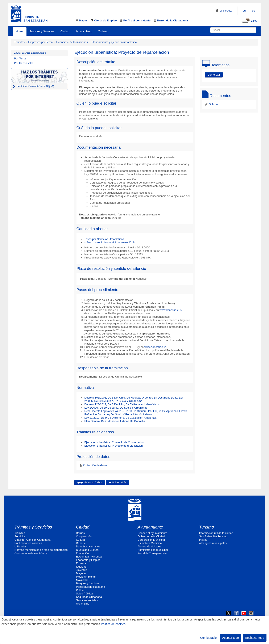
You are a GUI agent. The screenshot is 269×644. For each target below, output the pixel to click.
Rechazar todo (255, 638)
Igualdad (81, 567)
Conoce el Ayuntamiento (152, 533)
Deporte (81, 543)
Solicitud (212, 104)
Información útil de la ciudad (216, 533)
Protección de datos (95, 465)
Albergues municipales (213, 543)
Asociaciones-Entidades (30, 53)
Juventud (82, 570)
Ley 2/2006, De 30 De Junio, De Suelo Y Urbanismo (116, 408)
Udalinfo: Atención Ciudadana (32, 540)
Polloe (80, 590)
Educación (82, 553)
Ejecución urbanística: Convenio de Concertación (114, 442)
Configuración (209, 638)
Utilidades (20, 546)
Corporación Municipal (151, 540)
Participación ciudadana (91, 587)
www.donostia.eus (170, 310)
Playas (203, 540)
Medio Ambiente (86, 577)
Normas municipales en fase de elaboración (41, 550)
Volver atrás (117, 482)
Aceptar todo (230, 638)
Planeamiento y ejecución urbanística (114, 42)
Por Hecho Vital (24, 63)
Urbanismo (83, 604)
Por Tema (20, 58)
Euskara (81, 563)
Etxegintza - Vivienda (89, 557)
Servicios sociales (87, 600)
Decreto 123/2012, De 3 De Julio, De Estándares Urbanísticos (122, 404)
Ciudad (65, 31)
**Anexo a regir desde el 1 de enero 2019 (110, 242)
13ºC (249, 21)
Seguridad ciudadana (89, 597)
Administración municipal (153, 550)
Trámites (19, 42)
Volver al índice (90, 482)
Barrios (80, 533)
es (253, 11)
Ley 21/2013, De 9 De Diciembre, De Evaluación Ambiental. (121, 418)
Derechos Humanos (88, 546)
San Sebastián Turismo (213, 536)
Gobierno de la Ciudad (151, 536)
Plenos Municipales (149, 546)
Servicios (20, 536)
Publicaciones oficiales (28, 543)
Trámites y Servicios (42, 31)
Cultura (80, 540)
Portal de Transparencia (152, 553)
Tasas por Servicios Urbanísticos (104, 239)
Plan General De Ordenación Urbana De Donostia (115, 421)
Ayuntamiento (84, 31)
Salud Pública (84, 594)
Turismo (103, 31)
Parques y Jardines (88, 583)
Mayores (81, 573)
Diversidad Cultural (88, 550)
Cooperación (84, 536)
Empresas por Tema (40, 42)
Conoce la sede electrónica (31, 553)
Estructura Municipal (150, 543)
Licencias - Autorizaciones (72, 42)
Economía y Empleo (88, 560)
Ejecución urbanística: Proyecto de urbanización (114, 446)
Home (20, 31)
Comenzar (214, 75)
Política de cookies (113, 624)
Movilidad (82, 580)
